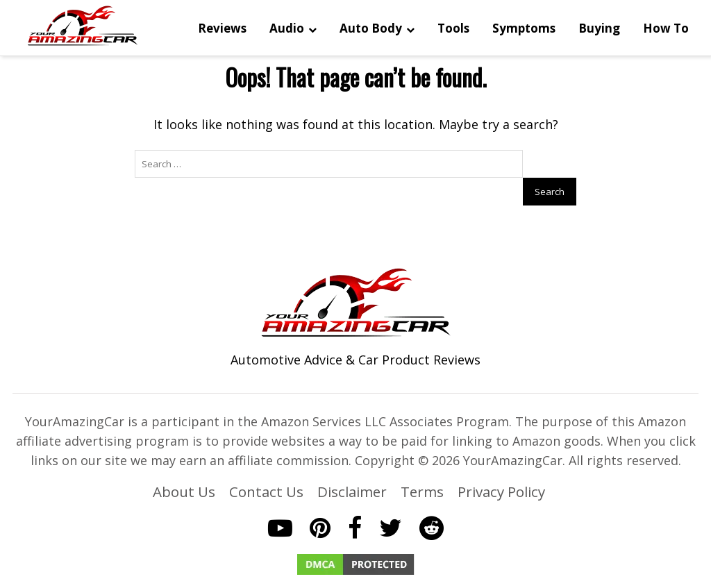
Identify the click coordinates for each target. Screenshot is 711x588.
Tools (452, 30)
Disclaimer (352, 467)
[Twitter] (391, 504)
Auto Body (369, 30)
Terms (422, 467)
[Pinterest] (320, 504)
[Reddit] (432, 504)
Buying (598, 30)
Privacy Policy (501, 467)
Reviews (221, 30)
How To (664, 30)
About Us (184, 467)
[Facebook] (355, 504)
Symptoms (522, 30)
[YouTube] (280, 504)
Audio (285, 30)
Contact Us (266, 467)
